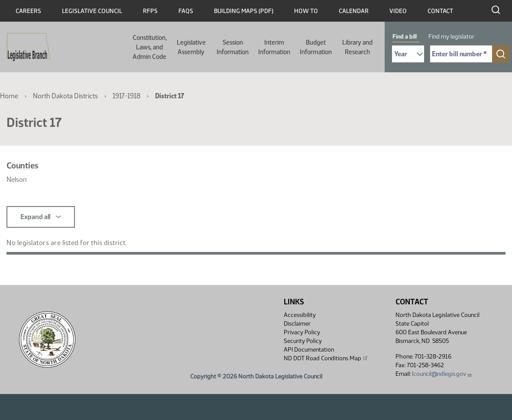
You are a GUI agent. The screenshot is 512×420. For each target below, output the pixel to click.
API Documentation (309, 350)
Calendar (354, 11)
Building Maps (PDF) (244, 11)
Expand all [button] (41, 217)
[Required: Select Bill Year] (408, 54)
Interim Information (274, 47)
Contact (440, 11)
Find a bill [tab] (405, 37)
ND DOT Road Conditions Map (326, 358)
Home (9, 96)
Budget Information (316, 47)
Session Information (233, 47)
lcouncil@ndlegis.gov (442, 374)
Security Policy (303, 341)
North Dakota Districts (65, 96)
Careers (28, 11)
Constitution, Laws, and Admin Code (150, 47)
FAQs (186, 11)
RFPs (150, 11)
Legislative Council (92, 11)
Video (398, 11)
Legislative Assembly (191, 47)
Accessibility (300, 315)
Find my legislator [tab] (451, 37)
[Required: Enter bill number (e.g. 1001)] (461, 54)
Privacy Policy (302, 332)
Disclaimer (297, 324)
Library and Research (357, 47)
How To (306, 11)
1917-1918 (126, 96)
